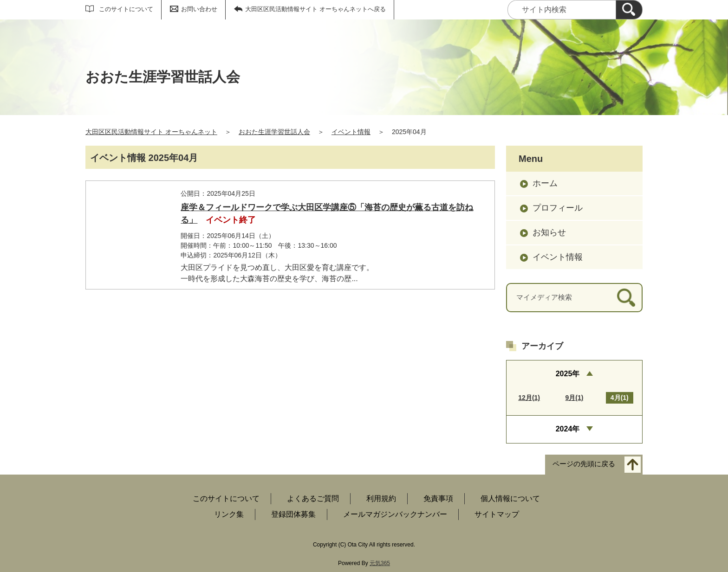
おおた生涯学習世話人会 (274, 132)
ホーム (545, 183)
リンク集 (229, 514)
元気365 (380, 563)
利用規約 (381, 498)
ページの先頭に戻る (584, 464)
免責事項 (438, 498)
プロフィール (558, 208)
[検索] (629, 10)
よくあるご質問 (313, 498)
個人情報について (510, 498)
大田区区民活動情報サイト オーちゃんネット (151, 132)
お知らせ (549, 232)
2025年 (568, 374)
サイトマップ (497, 514)
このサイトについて (126, 9)
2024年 (568, 429)
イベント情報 (351, 132)
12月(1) (529, 398)
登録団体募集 (293, 514)
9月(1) (575, 398)
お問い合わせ (199, 9)
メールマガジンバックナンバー (395, 514)
